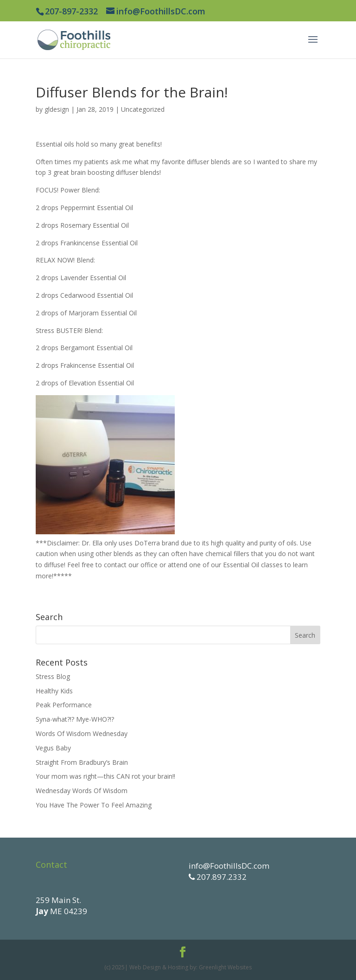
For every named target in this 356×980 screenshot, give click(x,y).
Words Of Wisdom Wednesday (82, 733)
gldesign (57, 109)
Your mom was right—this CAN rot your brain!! (105, 776)
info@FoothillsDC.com (229, 866)
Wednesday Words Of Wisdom (82, 791)
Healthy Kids (54, 691)
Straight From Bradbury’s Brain (82, 762)
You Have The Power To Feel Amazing (94, 805)
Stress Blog (53, 676)
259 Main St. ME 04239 (61, 906)
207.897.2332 (221, 877)
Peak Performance (64, 705)
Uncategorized (143, 109)
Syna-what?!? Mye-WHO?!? (75, 719)
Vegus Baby (53, 748)
